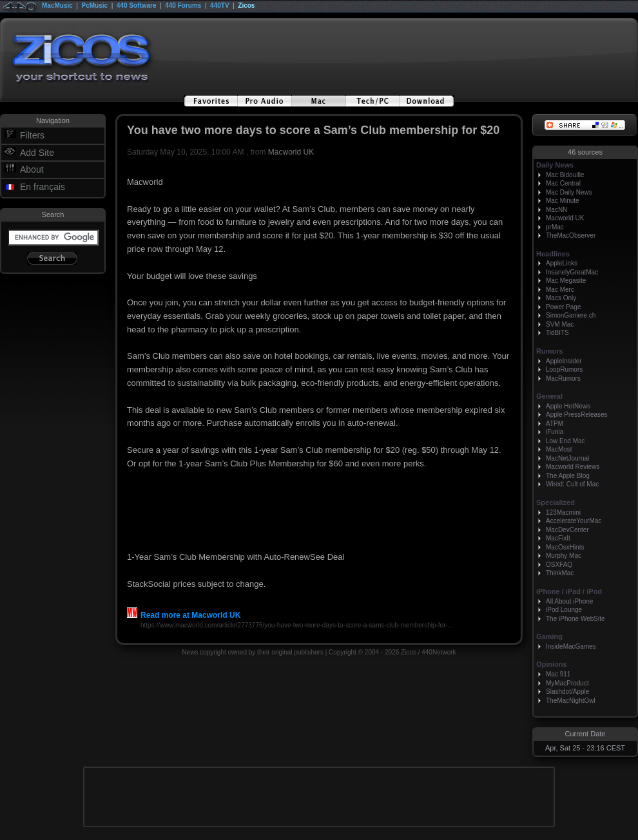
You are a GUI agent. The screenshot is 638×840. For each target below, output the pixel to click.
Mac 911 (558, 674)
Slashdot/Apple (567, 692)
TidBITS (557, 333)
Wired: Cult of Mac (572, 484)
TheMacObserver (571, 235)
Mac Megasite (566, 281)
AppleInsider (564, 361)
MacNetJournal (567, 458)
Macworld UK (291, 152)
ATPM (555, 424)
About (32, 169)
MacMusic (57, 5)
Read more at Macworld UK (184, 615)
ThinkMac (560, 573)
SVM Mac (560, 324)
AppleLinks (562, 263)
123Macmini (563, 512)
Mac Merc (560, 290)
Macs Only (561, 298)
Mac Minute (563, 201)
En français (43, 187)
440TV (219, 5)
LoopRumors (564, 369)
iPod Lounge (564, 610)
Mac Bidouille (565, 175)
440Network (439, 652)
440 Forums (183, 5)
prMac (555, 227)
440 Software (137, 5)
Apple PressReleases (577, 415)
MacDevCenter (567, 530)
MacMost (559, 449)
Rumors (550, 351)
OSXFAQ (559, 565)
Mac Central (563, 183)
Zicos (246, 5)
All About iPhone (569, 601)
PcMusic (95, 5)
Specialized (556, 502)
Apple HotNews (568, 406)
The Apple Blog (568, 476)
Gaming (549, 636)
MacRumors (563, 378)
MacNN (556, 210)
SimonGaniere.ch (571, 315)
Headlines (553, 254)
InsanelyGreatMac (572, 272)
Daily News (555, 165)
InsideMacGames (571, 646)
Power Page (563, 307)
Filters (32, 135)
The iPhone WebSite (575, 619)
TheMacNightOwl (571, 701)
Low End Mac (565, 441)
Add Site (37, 153)
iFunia (555, 432)
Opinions (552, 664)
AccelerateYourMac (574, 521)
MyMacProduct (567, 683)
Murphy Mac (564, 556)
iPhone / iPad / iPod (569, 591)
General (549, 396)
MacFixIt (558, 538)
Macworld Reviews (573, 467)
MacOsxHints (565, 547)
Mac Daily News (569, 192)
